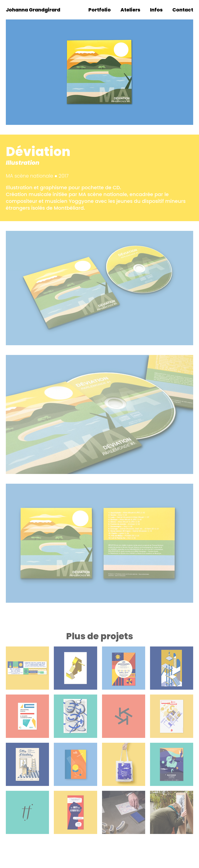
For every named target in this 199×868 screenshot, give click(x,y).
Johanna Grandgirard (33, 10)
